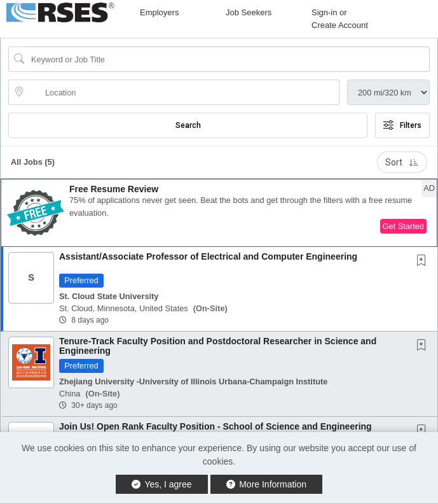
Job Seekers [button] (249, 12)
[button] (219, 213)
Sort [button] (402, 162)
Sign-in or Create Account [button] (340, 19)
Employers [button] (159, 12)
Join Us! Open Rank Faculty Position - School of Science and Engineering (216, 426)
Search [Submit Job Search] (188, 125)
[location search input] (183, 92)
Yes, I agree (162, 484)
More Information (267, 484)
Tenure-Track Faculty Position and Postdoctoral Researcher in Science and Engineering (218, 346)
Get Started (403, 226)
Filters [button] (402, 125)
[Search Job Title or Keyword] (228, 59)
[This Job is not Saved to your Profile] (424, 262)
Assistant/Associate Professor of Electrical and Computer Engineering (208, 256)
